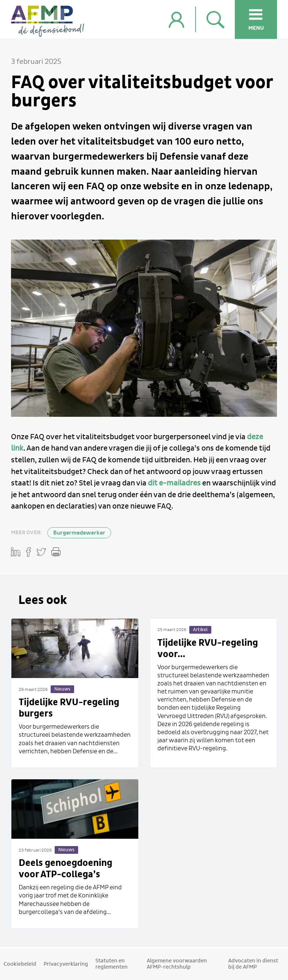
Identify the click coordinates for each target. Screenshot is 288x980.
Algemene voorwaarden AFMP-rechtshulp (177, 964)
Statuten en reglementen (112, 964)
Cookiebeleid (20, 964)
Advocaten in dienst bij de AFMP (253, 964)
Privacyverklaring (66, 964)
